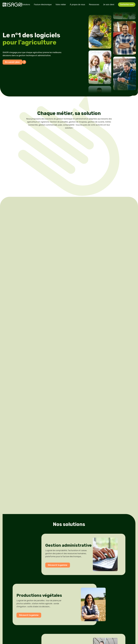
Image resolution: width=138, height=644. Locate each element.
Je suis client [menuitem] (109, 5)
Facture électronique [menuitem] (43, 5)
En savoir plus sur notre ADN (16, 227)
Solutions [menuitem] (26, 5)
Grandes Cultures (62, 182)
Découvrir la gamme (54, 365)
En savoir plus (14, 62)
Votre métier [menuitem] (61, 5)
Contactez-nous (127, 4)
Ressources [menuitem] (94, 5)
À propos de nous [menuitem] (77, 5)
